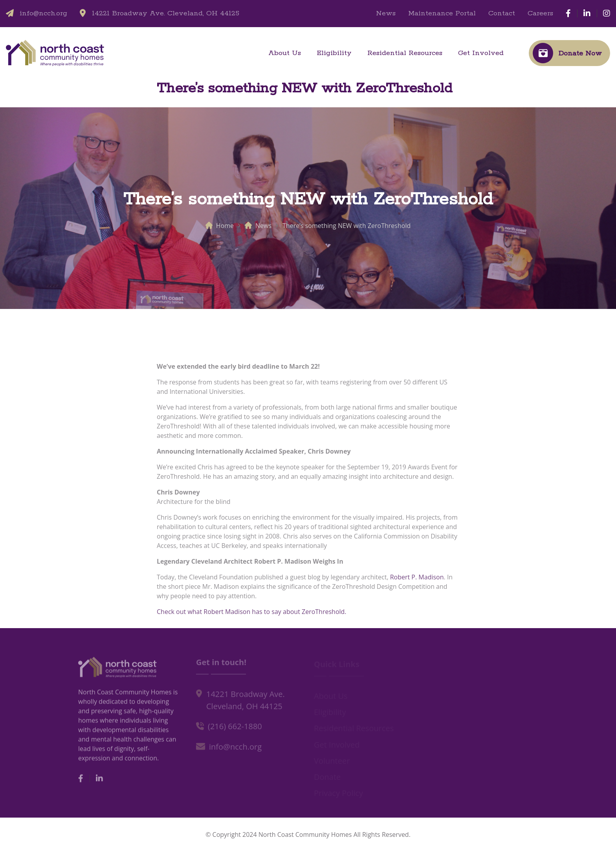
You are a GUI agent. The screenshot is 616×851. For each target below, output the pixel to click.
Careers (540, 13)
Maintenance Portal (442, 13)
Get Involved (481, 53)
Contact (502, 13)
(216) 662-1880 (235, 729)
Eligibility (334, 53)
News (386, 13)
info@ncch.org (43, 13)
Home (225, 226)
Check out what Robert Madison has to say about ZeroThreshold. (252, 614)
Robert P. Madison (417, 580)
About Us (285, 53)
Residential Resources (405, 53)
